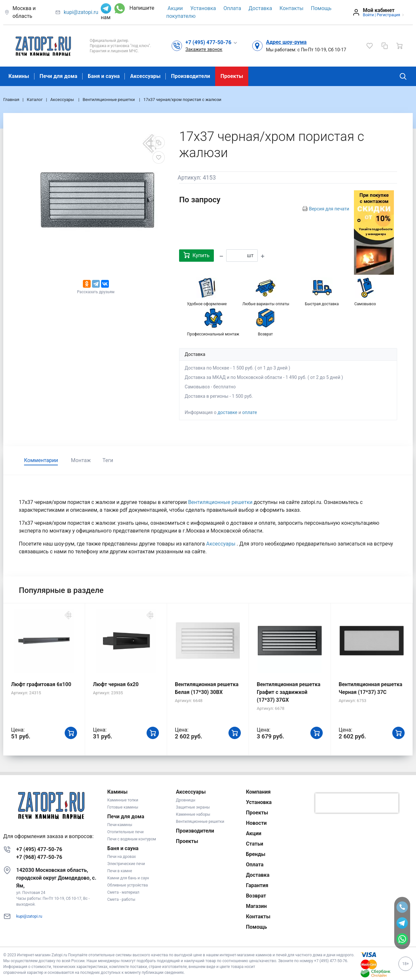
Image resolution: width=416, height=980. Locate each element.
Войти (368, 15)
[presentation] (357, 803)
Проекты (232, 76)
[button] (211, 42)
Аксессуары (145, 76)
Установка (203, 8)
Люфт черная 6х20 (116, 684)
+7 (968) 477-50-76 (39, 857)
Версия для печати (329, 209)
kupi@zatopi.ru (81, 12)
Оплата (232, 8)
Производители (190, 76)
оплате (249, 412)
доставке (227, 412)
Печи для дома (58, 76)
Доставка (260, 8)
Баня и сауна (104, 76)
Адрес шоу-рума (286, 42)
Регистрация (388, 15)
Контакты (291, 8)
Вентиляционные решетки (221, 502)
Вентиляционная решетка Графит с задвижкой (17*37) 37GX (289, 692)
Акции (175, 8)
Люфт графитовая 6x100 (41, 684)
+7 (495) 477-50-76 (39, 849)
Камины (19, 76)
